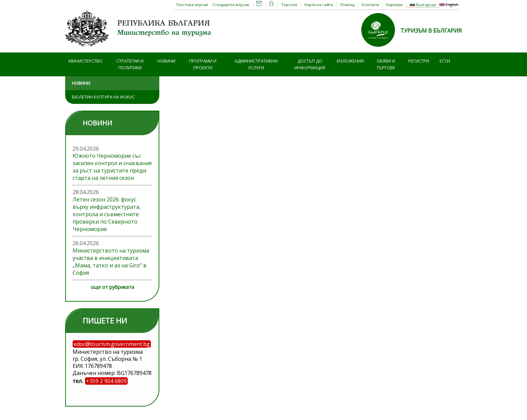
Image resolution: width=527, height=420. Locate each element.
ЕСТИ (445, 61)
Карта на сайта (319, 5)
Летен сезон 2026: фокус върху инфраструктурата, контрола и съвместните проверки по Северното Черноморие (107, 214)
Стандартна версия (231, 5)
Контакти (370, 5)
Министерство (86, 61)
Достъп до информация (310, 64)
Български (423, 5)
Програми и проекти (203, 64)
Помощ (347, 5)
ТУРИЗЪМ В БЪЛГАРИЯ (431, 31)
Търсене (289, 5)
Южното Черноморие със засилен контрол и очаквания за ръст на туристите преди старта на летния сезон (112, 167)
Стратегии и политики (130, 64)
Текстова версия (192, 5)
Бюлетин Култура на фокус (103, 97)
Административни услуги (256, 64)
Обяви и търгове (386, 64)
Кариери (394, 5)
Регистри (419, 61)
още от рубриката (112, 287)
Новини (166, 61)
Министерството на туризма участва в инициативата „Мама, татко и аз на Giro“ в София (111, 262)
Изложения (350, 61)
